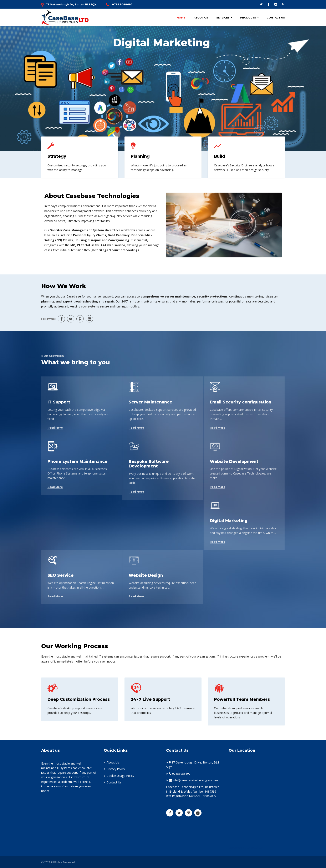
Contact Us (276, 18)
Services (223, 18)
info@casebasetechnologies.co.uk (194, 780)
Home (181, 18)
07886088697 (122, 4)
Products (248, 18)
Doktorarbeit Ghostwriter (246, 848)
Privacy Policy (116, 769)
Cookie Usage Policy (120, 776)
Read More (55, 428)
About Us (201, 18)
